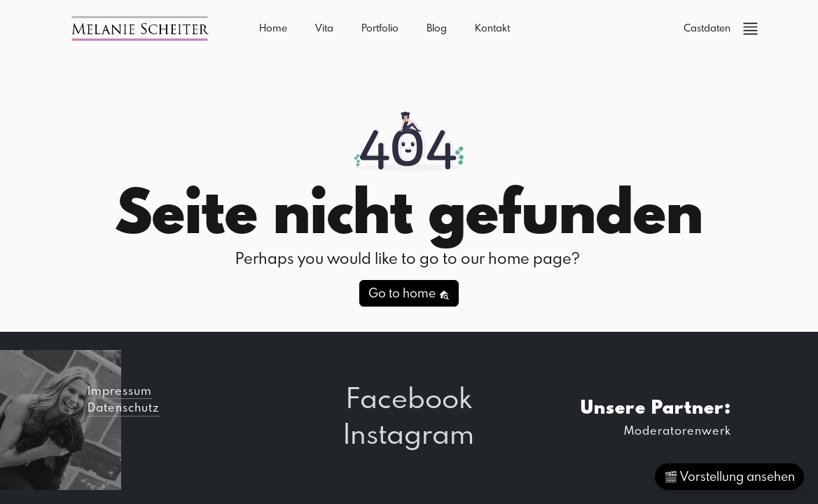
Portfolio (380, 28)
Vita (324, 28)
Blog (437, 28)
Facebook (409, 397)
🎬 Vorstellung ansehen (729, 476)
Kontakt (492, 28)
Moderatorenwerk (678, 430)
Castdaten (707, 28)
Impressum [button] (120, 390)
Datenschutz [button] (123, 407)
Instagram (409, 433)
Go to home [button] (409, 293)
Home (273, 28)
